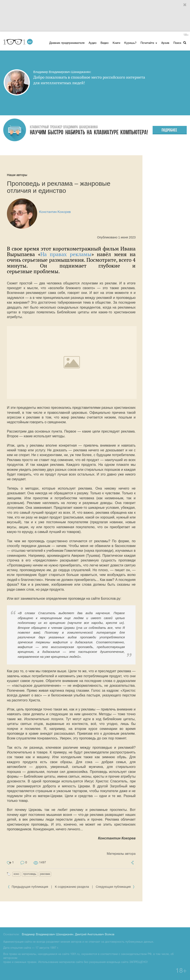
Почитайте (149, 43)
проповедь (30, 874)
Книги (116, 43)
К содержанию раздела (72, 887)
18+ (186, 35)
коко (16, 874)
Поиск (180, 43)
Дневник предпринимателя (67, 43)
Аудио (93, 43)
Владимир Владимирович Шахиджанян (48, 935)
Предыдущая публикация (28, 887)
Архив (165, 43)
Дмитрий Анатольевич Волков (95, 935)
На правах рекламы (66, 254)
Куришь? (130, 43)
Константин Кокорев (55, 212)
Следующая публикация (115, 887)
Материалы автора (121, 854)
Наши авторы (17, 175)
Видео (105, 43)
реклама (45, 874)
